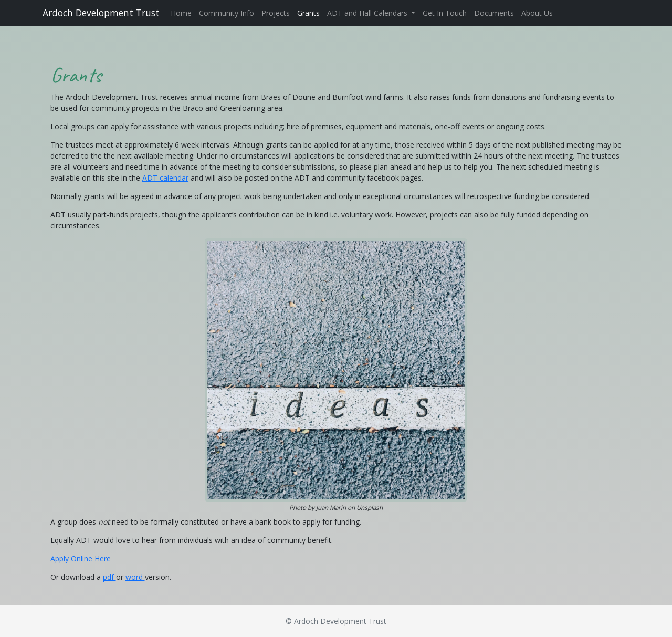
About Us (537, 13)
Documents (494, 13)
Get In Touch (445, 13)
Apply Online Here (81, 558)
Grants (308, 13)
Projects (276, 13)
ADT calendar (165, 178)
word (135, 577)
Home (181, 13)
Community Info (227, 13)
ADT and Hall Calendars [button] (368, 13)
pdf (109, 577)
